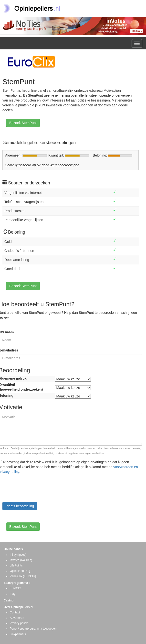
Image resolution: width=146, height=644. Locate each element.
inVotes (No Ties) (21, 560)
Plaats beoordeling (20, 506)
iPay (13, 594)
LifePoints (16, 565)
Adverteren (17, 618)
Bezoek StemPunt (23, 123)
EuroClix (15, 588)
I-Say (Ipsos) (18, 555)
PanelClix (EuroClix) (23, 576)
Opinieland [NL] (20, 571)
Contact (15, 612)
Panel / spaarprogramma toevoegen (33, 629)
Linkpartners (18, 634)
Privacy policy (19, 623)
